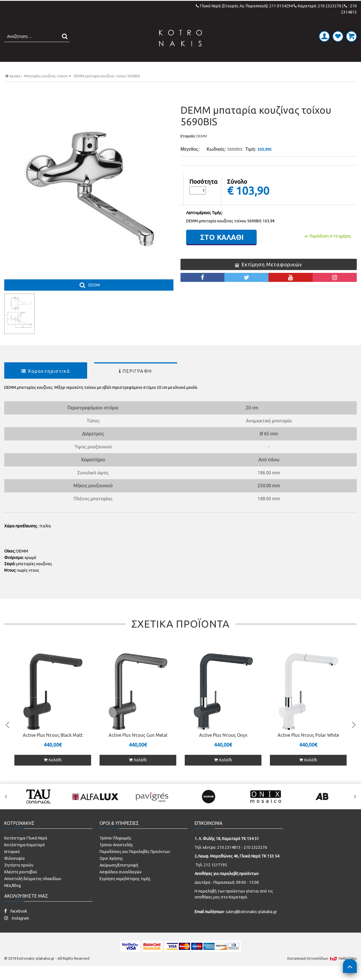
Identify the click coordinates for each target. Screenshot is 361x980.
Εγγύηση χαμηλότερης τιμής (125, 891)
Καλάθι (53, 772)
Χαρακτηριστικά (46, 383)
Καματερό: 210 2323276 (317, 6)
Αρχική (14, 87)
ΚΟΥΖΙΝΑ (230, 68)
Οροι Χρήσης (111, 870)
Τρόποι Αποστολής (116, 857)
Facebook (16, 923)
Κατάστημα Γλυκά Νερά (26, 850)
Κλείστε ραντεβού (21, 884)
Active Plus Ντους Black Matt (53, 747)
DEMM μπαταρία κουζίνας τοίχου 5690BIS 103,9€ (230, 233)
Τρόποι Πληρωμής (115, 850)
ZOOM (94, 297)
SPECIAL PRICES (272, 68)
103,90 (253, 202)
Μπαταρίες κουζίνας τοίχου (46, 88)
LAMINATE (195, 68)
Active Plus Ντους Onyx (223, 747)
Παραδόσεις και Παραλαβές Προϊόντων (135, 863)
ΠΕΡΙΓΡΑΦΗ (136, 383)
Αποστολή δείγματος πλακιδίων (33, 891)
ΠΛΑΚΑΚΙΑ (83, 68)
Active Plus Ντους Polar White (308, 747)
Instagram (17, 930)
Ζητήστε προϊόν (19, 877)
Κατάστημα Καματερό (25, 857)
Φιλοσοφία (15, 870)
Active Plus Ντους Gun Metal (138, 747)
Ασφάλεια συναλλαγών (121, 884)
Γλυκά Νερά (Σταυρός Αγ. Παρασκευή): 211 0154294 (245, 6)
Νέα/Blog (13, 897)
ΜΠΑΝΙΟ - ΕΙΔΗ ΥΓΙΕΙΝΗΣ (139, 68)
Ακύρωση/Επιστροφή (119, 877)
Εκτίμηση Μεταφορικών (269, 276)
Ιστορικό (12, 863)
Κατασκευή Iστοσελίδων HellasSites (322, 970)
